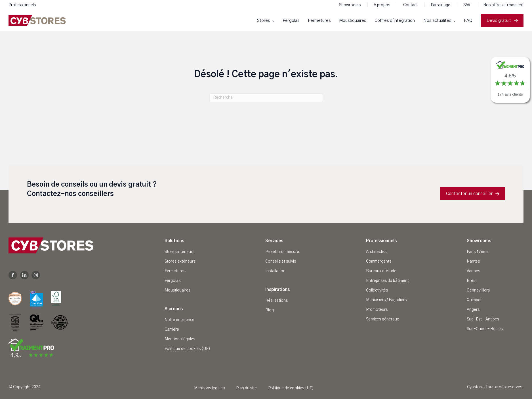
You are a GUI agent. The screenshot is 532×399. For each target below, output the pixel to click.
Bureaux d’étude (381, 271)
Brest (472, 281)
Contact (411, 5)
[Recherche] (266, 98)
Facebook (13, 275)
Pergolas (291, 21)
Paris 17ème (478, 252)
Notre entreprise (179, 320)
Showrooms (350, 5)
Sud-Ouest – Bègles (485, 329)
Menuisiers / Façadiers (386, 300)
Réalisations (276, 301)
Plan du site (246, 388)
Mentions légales (180, 339)
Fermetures (319, 21)
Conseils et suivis (281, 261)
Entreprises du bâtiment (387, 281)
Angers (473, 310)
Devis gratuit (502, 21)
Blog (270, 310)
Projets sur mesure (282, 252)
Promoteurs (377, 310)
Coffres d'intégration (395, 21)
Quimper (474, 300)
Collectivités (377, 290)
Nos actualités (438, 21)
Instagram (36, 275)
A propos (382, 5)
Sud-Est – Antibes (483, 319)
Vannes (473, 271)
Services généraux (382, 319)
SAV (467, 5)
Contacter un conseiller (473, 194)
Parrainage (441, 5)
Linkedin (24, 275)
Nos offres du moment (503, 5)
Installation (275, 271)
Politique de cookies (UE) (187, 349)
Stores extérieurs (180, 261)
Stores (264, 21)
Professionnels (22, 5)
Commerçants (379, 261)
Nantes (473, 261)
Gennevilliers (478, 290)
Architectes (376, 252)
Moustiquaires (353, 21)
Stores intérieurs (179, 252)
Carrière (172, 330)
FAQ (468, 21)
